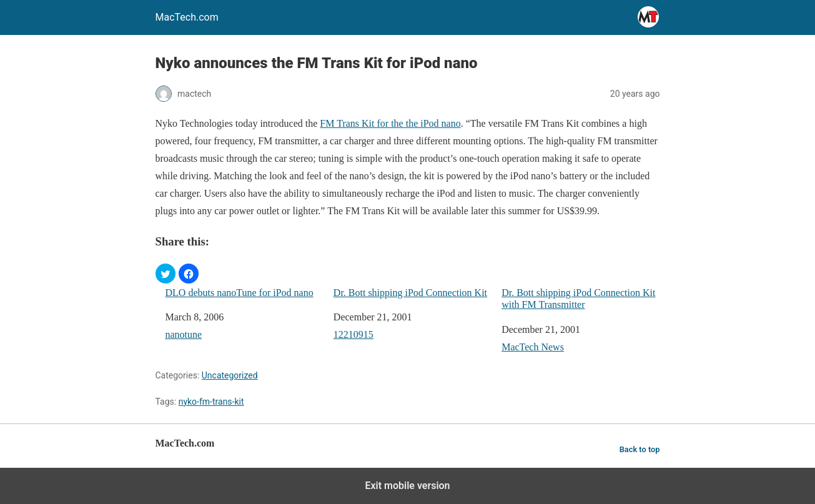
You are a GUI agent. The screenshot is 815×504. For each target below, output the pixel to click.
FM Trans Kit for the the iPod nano (390, 123)
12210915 (353, 334)
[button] (165, 274)
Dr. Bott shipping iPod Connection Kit (410, 293)
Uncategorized (230, 375)
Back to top (640, 449)
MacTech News (533, 347)
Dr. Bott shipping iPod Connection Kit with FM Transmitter (578, 299)
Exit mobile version (407, 486)
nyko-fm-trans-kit (211, 402)
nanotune (184, 334)
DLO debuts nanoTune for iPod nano (240, 293)
